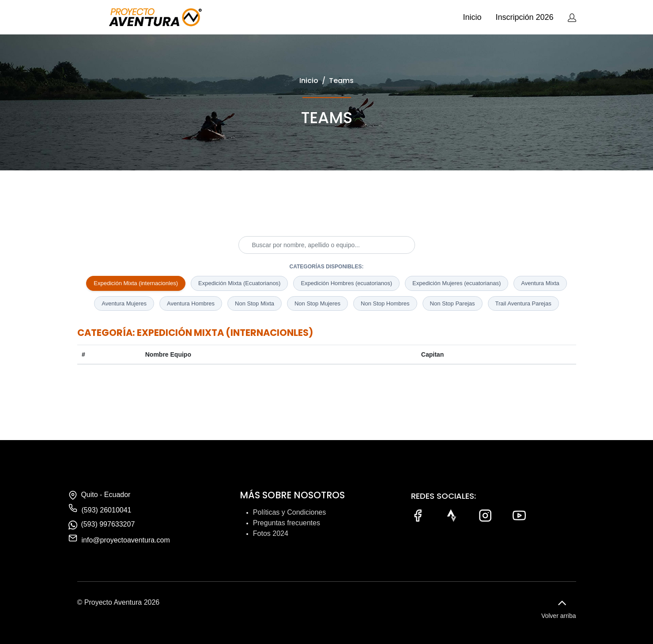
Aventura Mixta (540, 283)
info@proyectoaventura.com (126, 540)
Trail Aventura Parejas (523, 303)
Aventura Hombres (191, 303)
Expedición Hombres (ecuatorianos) (346, 283)
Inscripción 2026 (524, 17)
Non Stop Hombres (385, 303)
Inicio (472, 17)
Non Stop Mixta (255, 303)
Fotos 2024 (271, 533)
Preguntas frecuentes (287, 523)
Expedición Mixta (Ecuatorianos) (239, 283)
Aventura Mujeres (124, 303)
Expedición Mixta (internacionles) (136, 283)
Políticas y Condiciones (289, 512)
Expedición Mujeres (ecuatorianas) (457, 283)
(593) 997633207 (108, 524)
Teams (341, 81)
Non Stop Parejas (453, 303)
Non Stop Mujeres (317, 303)
